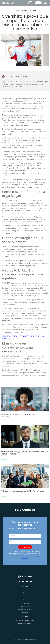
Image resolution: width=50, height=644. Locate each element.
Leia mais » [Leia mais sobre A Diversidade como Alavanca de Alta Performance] (4, 496)
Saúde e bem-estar (28, 11)
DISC (18, 11)
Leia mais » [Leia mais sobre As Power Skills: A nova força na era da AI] (4, 420)
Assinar (25, 547)
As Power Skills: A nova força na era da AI (19, 414)
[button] (45, 3)
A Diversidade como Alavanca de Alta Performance (23, 491)
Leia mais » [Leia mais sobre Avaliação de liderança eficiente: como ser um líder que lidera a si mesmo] (4, 459)
